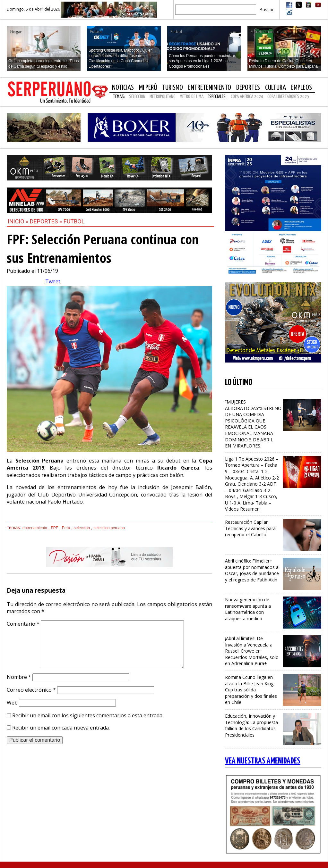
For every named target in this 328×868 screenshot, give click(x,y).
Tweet (53, 281)
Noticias (123, 88)
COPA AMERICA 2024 (247, 97)
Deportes (248, 88)
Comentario (23, 624)
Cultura (276, 88)
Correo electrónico (31, 690)
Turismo (173, 88)
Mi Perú (148, 88)
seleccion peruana (109, 528)
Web (12, 703)
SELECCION (137, 97)
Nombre (19, 677)
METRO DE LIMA (192, 97)
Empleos (302, 88)
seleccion (82, 528)
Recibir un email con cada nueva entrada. (61, 728)
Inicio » (18, 221)
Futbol (74, 221)
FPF (54, 528)
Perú (66, 528)
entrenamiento (35, 528)
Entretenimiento (210, 88)
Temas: (119, 97)
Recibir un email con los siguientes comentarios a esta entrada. (88, 715)
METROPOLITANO (163, 97)
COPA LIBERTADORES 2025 (288, 97)
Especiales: (217, 97)
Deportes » (47, 221)
